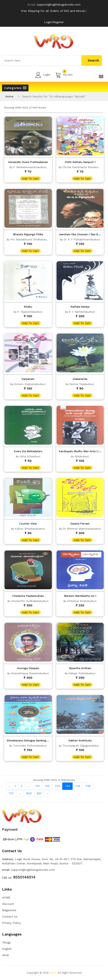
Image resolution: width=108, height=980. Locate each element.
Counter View (28, 524)
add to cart (30, 179)
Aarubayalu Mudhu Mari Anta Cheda (82, 451)
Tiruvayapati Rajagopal (78, 746)
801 (39, 793)
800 (29, 793)
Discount (8, 904)
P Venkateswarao (25, 167)
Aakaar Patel (77, 673)
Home (9, 96)
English (7, 949)
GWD (53, 973)
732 (47, 786)
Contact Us (10, 916)
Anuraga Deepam (28, 668)
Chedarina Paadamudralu (28, 596)
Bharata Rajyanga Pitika (28, 234)
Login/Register (54, 22)
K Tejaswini (25, 312)
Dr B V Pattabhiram (77, 239)
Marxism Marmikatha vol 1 (80, 596)
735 (78, 786)
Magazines (9, 910)
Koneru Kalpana (25, 384)
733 (57, 786)
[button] (15, 88)
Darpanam (28, 379)
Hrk (77, 456)
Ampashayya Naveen (25, 673)
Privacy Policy (11, 923)
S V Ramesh (77, 312)
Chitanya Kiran (77, 601)
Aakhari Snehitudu (80, 741)
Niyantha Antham (80, 668)
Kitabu (28, 307)
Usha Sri (25, 456)
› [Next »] (47, 793)
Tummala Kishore (25, 746)
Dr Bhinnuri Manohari (77, 529)
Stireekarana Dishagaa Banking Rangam (32, 741)
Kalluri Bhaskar (25, 529)
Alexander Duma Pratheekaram (28, 162)
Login (43, 75)
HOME (6, 897)
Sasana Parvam (80, 524)
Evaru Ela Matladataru (28, 451)
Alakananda (80, 379)
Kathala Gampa (80, 307)
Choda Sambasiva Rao (78, 167)
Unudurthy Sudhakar (25, 601)
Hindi (5, 955)
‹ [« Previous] (9, 786)
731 (37, 786)
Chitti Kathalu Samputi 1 (80, 162)
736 (88, 786)
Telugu (7, 942)
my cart (64, 75)
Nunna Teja (77, 384)
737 (11, 793)
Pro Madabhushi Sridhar (27, 239)
